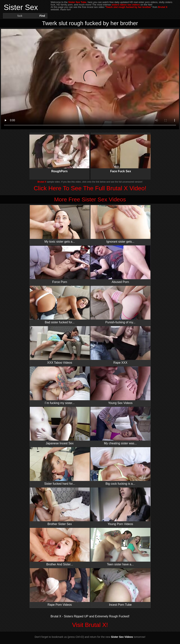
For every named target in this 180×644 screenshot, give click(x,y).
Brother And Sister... (60, 547)
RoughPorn (59, 150)
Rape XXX (120, 345)
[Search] (20, 16)
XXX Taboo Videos (60, 345)
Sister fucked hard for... (60, 466)
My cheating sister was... (120, 426)
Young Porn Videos (120, 507)
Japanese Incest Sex (60, 426)
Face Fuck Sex (121, 150)
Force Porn (60, 264)
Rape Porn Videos (60, 587)
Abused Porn (120, 264)
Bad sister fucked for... (60, 305)
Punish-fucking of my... (120, 305)
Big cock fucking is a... (120, 466)
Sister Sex (21, 7)
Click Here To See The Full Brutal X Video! (90, 188)
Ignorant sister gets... (120, 224)
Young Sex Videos (120, 386)
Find (42, 16)
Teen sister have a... (120, 547)
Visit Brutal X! (90, 625)
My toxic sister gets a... (60, 224)
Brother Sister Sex (60, 507)
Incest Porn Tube (120, 587)
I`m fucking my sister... (60, 386)
